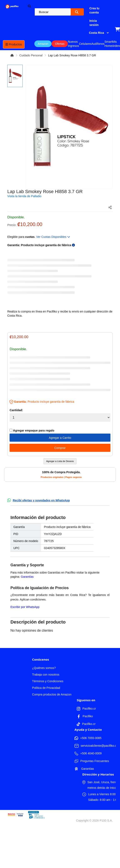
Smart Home (108, 44)
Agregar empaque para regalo (32, 430)
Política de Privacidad (46, 688)
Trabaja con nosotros (46, 675)
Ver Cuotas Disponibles (53, 237)
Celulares (85, 44)
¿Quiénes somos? (44, 668)
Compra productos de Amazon (52, 694)
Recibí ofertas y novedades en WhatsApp (41, 500)
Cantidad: (16, 410)
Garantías (27, 577)
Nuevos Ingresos (73, 44)
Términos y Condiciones (48, 681)
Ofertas (60, 44)
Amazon (43, 44)
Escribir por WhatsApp (25, 607)
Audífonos (98, 44)
